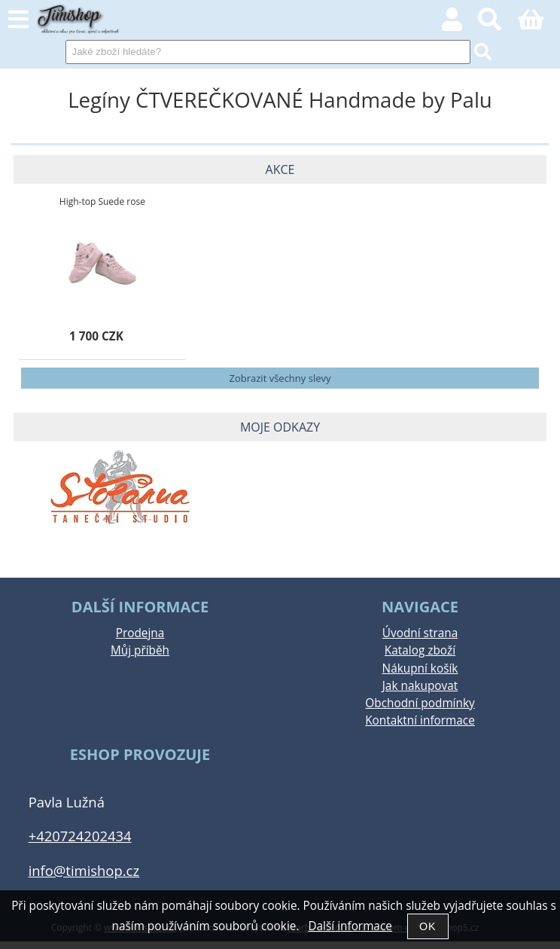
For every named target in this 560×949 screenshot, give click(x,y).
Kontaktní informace (420, 720)
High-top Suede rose (102, 201)
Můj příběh (140, 650)
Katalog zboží (420, 650)
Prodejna (140, 633)
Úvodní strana (420, 633)
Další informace (350, 926)
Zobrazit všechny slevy (280, 378)
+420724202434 (80, 836)
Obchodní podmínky (420, 703)
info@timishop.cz (84, 870)
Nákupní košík (420, 668)
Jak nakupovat (420, 686)
